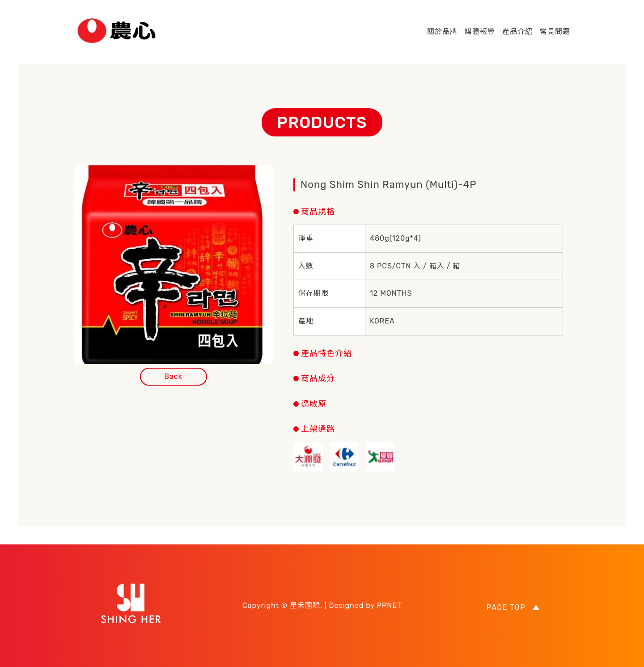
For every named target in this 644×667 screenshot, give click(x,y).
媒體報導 (480, 32)
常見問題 (555, 32)
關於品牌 (442, 32)
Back (173, 376)
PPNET (390, 605)
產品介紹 (517, 32)
